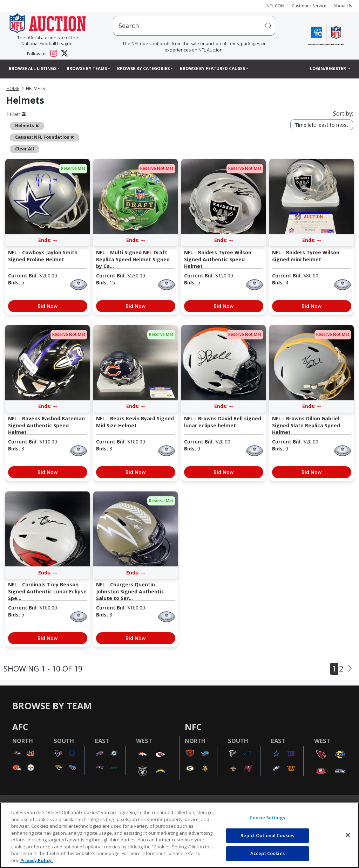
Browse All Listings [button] (33, 68)
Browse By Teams (87, 68)
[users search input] (194, 26)
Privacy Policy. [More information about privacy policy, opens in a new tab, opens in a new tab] (37, 860)
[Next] (350, 669)
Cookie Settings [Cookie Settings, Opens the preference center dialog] (267, 818)
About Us (343, 6)
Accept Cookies (267, 853)
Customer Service (309, 6)
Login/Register (328, 68)
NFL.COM (276, 6)
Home (13, 88)
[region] (179, 835)
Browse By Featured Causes (212, 68)
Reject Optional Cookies (267, 835)
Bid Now (48, 306)
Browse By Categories (143, 68)
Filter (16, 114)
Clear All (25, 149)
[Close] (348, 835)
